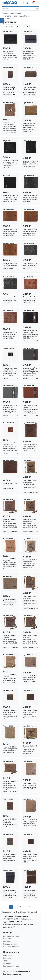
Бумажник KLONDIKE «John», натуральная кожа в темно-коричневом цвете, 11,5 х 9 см (30, 714)
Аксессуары (16, 13)
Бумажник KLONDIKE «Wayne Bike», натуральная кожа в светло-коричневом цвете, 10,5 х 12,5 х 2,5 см (30, 524)
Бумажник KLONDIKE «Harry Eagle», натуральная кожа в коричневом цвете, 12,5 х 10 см (30, 750)
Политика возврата (11, 947)
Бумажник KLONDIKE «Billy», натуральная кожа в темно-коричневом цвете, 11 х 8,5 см (30, 858)
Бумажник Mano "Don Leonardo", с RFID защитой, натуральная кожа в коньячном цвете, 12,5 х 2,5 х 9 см (31, 409)
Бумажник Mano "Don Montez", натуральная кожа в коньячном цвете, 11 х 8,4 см (10, 266)
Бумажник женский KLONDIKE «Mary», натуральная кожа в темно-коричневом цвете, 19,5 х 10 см (30, 91)
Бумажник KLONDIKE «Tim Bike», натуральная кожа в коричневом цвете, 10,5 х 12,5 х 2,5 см (9, 679)
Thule (5, 961)
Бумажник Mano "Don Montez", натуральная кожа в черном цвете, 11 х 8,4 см (30, 198)
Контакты (7, 941)
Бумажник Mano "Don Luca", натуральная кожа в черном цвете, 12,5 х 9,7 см (30, 266)
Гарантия (7, 939)
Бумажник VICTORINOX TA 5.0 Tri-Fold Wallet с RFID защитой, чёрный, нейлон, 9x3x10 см (31, 164)
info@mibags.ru (26, 919)
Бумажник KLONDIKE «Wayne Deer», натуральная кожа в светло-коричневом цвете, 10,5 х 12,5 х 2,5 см (10, 524)
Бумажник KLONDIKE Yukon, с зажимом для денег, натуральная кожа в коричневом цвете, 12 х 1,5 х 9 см (30, 894)
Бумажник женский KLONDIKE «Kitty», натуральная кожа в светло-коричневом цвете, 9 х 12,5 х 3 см (9, 127)
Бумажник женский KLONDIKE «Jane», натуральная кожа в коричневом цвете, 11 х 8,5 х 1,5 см (30, 127)
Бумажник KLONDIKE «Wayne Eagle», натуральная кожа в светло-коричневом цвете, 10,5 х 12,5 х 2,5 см (30, 485)
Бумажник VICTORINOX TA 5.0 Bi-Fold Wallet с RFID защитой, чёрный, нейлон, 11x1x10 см (10, 198)
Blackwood (8, 956)
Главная (5, 13)
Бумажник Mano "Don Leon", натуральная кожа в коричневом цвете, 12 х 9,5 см (10, 486)
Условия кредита (10, 944)
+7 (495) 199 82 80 (11, 919)
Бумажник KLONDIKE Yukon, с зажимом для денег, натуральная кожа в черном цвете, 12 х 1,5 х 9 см (10, 894)
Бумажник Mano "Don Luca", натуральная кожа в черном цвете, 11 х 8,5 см (10, 300)
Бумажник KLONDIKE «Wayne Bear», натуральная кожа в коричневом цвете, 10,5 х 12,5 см (30, 564)
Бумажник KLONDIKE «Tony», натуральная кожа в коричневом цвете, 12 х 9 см (9, 602)
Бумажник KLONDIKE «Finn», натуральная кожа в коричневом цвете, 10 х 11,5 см (30, 786)
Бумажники (9, 19)
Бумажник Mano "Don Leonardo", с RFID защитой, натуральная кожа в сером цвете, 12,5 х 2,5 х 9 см (31, 372)
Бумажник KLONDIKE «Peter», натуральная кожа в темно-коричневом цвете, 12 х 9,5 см (10, 714)
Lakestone (7, 958)
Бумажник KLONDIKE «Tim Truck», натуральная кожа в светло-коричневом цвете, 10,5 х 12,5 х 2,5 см (30, 601)
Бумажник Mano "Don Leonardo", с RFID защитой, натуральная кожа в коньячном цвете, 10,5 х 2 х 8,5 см (10, 447)
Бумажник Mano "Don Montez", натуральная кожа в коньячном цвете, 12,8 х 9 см (10, 232)
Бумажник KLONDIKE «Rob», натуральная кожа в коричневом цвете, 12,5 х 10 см (30, 679)
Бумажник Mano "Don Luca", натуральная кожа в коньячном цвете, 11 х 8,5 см (10, 335)
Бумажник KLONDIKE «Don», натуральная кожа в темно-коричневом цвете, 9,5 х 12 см (10, 858)
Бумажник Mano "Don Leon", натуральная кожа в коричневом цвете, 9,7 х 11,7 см (30, 448)
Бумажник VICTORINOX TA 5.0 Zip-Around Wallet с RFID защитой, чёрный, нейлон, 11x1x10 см (10, 164)
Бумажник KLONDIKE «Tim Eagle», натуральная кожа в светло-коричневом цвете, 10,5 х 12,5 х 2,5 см (10, 640)
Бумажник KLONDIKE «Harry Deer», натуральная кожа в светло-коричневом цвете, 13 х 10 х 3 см (9, 785)
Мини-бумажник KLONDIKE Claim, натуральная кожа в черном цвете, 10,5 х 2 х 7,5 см (10, 55)
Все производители (11, 966)
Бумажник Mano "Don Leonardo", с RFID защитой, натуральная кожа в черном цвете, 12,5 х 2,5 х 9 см (31, 334)
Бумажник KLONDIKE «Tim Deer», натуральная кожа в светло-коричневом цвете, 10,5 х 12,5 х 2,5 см (30, 640)
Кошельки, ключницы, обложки (18, 16)
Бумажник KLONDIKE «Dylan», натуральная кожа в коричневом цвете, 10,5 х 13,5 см (30, 823)
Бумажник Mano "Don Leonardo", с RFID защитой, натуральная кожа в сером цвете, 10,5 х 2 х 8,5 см (10, 409)
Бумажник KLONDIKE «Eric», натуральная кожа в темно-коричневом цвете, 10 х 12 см (10, 823)
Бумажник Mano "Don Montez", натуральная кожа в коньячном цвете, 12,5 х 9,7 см (30, 232)
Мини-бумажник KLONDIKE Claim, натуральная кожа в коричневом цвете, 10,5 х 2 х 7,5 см (30, 55)
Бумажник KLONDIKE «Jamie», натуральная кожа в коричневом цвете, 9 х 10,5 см (10, 750)
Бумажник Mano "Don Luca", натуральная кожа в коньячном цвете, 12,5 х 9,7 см (30, 300)
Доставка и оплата (11, 936)
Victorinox (7, 964)
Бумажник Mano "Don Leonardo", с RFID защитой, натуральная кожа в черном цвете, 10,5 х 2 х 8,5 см (10, 372)
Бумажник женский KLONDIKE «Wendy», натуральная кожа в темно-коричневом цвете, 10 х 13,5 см (9, 91)
